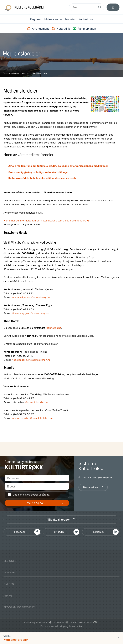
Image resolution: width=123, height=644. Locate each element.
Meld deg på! (35, 503)
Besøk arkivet (91, 487)
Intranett (59, 622)
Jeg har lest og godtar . (32, 495)
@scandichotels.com (37, 402)
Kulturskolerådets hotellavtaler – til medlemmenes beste (42, 178)
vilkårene (44, 495)
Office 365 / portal (82, 622)
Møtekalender (53, 19)
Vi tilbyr (25, 73)
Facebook (20, 532)
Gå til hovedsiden (11, 73)
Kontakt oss (86, 19)
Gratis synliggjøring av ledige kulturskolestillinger (39, 172)
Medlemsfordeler (40, 73)
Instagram (98, 532)
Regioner (36, 19)
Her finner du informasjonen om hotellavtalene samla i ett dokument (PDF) (46, 221)
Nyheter (70, 19)
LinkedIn (59, 532)
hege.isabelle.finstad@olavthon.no (31, 360)
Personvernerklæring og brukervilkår (61, 626)
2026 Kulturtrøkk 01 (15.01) (98, 477)
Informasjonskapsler (36, 622)
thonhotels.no (53, 328)
